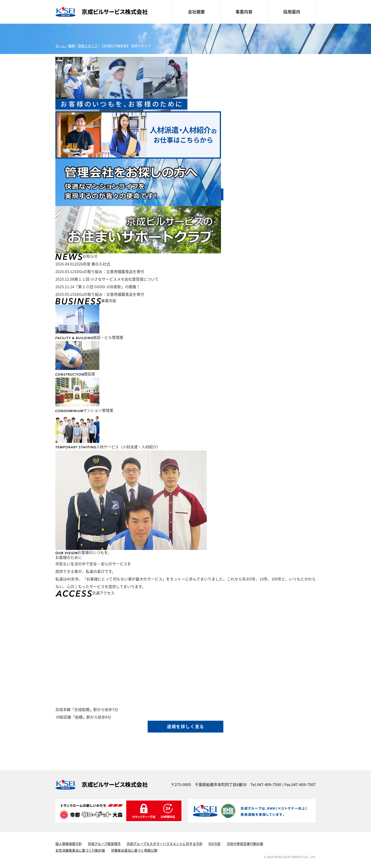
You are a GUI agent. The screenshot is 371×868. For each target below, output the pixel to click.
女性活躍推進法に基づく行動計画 (80, 850)
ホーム (60, 46)
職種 (71, 46)
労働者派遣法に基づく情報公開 (134, 850)
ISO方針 (215, 844)
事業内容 (244, 12)
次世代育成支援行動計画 (245, 844)
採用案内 (292, 12)
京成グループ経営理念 (104, 844)
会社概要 (196, 12)
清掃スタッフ (88, 46)
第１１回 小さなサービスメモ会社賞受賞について (107, 279)
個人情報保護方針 (69, 844)
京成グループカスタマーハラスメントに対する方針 (165, 844)
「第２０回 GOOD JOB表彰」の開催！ (98, 287)
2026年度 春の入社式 (83, 264)
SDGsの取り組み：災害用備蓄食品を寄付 (100, 271)
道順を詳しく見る (185, 726)
